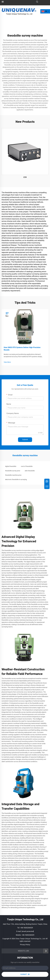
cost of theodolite (27, 466)
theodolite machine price (13, 475)
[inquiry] (47, 486)
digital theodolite (11, 466)
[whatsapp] (47, 481)
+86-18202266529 (27, 928)
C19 (25, 177)
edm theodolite (30, 471)
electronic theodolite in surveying (16, 479)
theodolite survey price (13, 471)
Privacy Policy (25, 945)
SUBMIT (25, 974)
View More (7, 362)
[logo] (19, 10)
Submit (25, 440)
